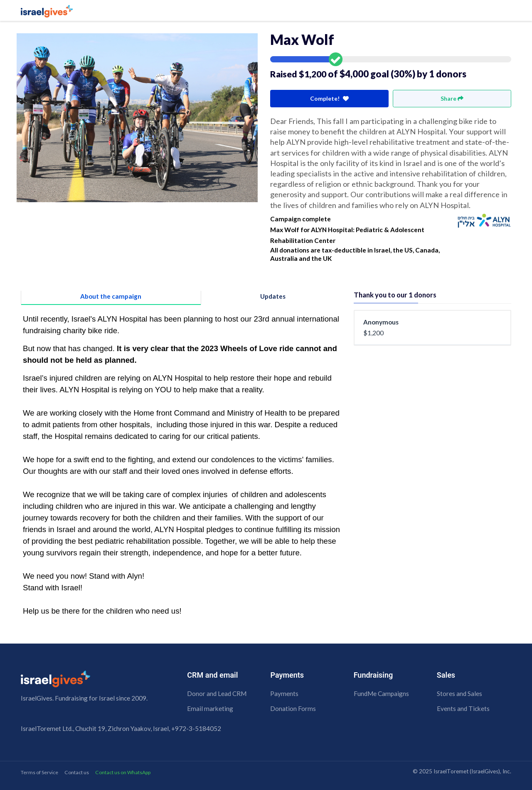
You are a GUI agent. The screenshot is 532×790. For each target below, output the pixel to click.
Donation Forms (293, 708)
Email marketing (210, 708)
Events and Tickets (463, 708)
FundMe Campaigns (381, 693)
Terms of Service (39, 772)
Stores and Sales (459, 693)
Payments (284, 693)
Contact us (77, 772)
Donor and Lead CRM (217, 693)
